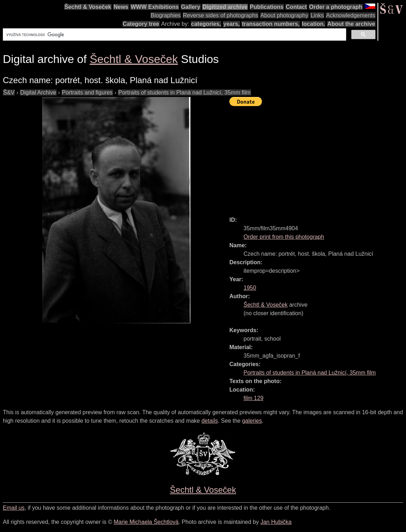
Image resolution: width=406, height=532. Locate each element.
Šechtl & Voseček (88, 7)
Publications (267, 7)
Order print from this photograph (284, 237)
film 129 (253, 398)
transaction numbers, (271, 24)
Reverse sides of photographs (221, 15)
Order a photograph (336, 7)
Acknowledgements (351, 15)
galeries (252, 421)
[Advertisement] (318, 158)
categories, (206, 24)
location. (314, 24)
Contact (296, 7)
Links (317, 15)
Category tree (141, 24)
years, (231, 24)
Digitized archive (225, 7)
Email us (14, 508)
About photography (284, 15)
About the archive (351, 24)
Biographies (166, 15)
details (210, 421)
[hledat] (174, 35)
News (121, 7)
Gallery (190, 7)
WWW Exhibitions (155, 7)
